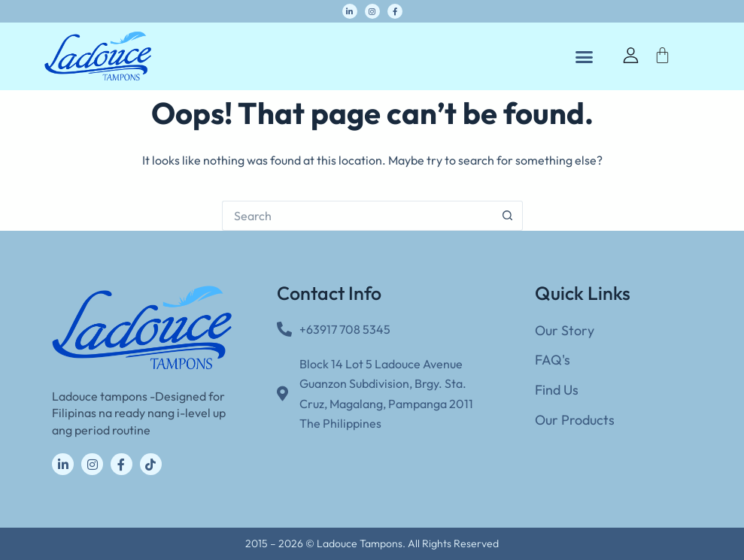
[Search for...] (357, 216)
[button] (584, 56)
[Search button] (508, 216)
